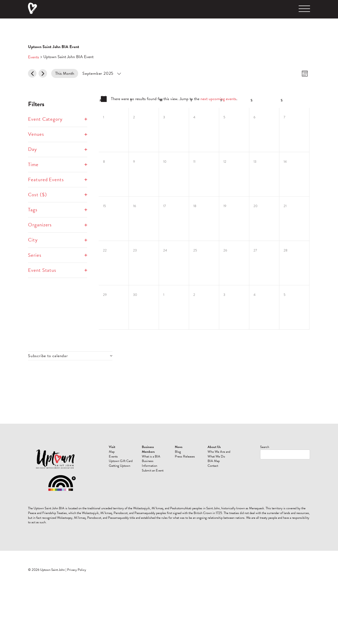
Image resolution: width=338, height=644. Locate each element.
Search (265, 447)
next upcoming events (218, 99)
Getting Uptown (119, 466)
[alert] (169, 99)
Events (34, 57)
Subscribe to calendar (48, 356)
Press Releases (185, 456)
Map (112, 452)
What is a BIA (151, 456)
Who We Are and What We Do (219, 454)
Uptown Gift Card (121, 461)
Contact (213, 466)
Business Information (149, 463)
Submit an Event (153, 470)
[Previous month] (32, 73)
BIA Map (214, 461)
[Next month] (43, 73)
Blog (178, 452)
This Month (65, 73)
